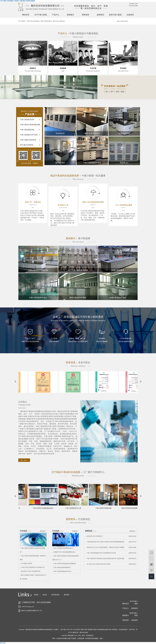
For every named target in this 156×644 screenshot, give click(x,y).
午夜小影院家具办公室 (74, 508)
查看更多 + (43, 531)
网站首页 (26, 15)
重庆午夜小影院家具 (33, 21)
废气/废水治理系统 (27, 145)
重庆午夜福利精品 (46, 21)
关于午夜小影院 (41, 15)
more (25, 460)
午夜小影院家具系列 (27, 120)
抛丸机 (45, 595)
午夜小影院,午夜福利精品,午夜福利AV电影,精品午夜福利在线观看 (17, 1)
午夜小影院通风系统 (27, 130)
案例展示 (71, 15)
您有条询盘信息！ (88, 635)
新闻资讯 (100, 15)
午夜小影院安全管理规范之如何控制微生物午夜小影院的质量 (105, 559)
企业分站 (64, 635)
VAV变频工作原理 (26, 563)
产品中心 (56, 15)
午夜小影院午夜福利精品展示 (44, 508)
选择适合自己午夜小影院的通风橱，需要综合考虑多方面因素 (105, 547)
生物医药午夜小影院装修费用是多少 (64, 552)
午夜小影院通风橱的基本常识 (62, 571)
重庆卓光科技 (84, 632)
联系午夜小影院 (115, 15)
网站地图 (71, 635)
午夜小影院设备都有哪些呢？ (62, 567)
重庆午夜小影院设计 (59, 21)
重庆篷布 (67, 595)
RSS (76, 635)
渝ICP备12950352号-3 (67, 630)
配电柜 (37, 595)
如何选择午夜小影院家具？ (95, 536)
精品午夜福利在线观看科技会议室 (135, 508)
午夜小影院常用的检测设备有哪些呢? (65, 564)
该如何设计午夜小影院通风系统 (31, 571)
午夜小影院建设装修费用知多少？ (64, 548)
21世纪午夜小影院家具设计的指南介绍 (33, 567)
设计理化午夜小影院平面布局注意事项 (98, 564)
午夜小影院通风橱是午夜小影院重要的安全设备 (101, 553)
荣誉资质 (85, 15)
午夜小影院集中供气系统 (29, 135)
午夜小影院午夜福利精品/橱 (30, 125)
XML (80, 635)
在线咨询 (130, 15)
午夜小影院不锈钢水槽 (105, 508)
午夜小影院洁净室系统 (28, 140)
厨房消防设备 (56, 595)
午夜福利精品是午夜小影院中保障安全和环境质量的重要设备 (105, 542)
